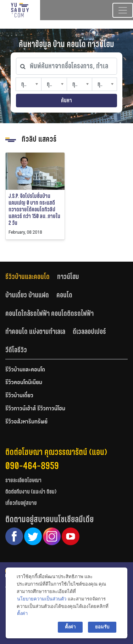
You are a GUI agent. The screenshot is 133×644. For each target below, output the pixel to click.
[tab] (31, 277)
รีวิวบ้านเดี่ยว (19, 396)
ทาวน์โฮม (68, 277)
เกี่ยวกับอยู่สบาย (21, 503)
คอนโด (64, 295)
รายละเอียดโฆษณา (23, 480)
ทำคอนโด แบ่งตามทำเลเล (35, 331)
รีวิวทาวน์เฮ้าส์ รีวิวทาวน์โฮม (35, 409)
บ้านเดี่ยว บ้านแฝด (27, 295)
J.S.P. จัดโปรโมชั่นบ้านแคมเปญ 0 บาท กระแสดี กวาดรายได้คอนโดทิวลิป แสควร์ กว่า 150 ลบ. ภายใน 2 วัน (34, 210)
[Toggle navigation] (123, 10)
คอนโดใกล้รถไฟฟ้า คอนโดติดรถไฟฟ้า (49, 313)
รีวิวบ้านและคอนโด (27, 277)
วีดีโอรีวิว (16, 350)
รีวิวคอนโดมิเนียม (24, 383)
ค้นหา (66, 100)
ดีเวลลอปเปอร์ (89, 331)
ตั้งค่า (22, 613)
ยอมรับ (102, 627)
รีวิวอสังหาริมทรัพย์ (26, 422)
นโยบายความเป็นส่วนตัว (42, 599)
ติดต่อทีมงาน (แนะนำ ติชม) (31, 492)
